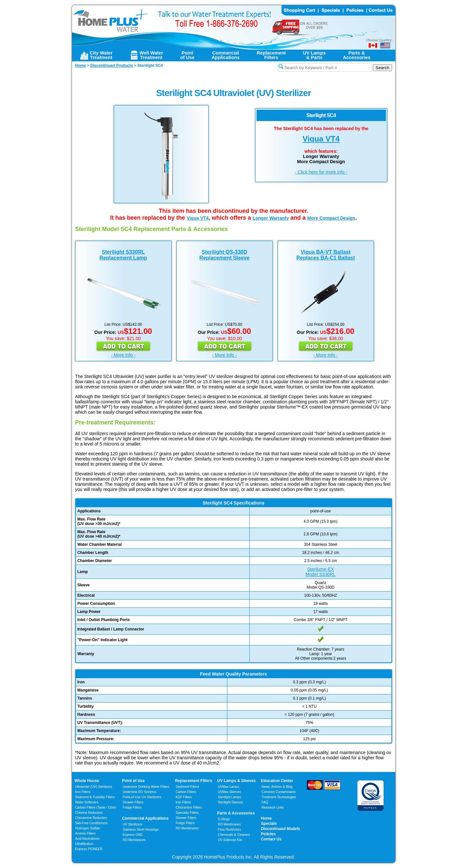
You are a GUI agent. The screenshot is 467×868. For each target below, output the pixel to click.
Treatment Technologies (279, 797)
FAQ (265, 802)
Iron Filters (83, 792)
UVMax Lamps (229, 787)
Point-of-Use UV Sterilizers (142, 797)
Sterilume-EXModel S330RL (321, 572)
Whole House (87, 781)
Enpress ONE (132, 835)
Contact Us (271, 839)
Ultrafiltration (84, 844)
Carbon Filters (96, 807)
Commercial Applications (145, 818)
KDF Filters (184, 797)
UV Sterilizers (132, 824)
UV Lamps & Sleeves (237, 781)
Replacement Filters (194, 781)
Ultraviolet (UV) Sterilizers (94, 787)
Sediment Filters (187, 787)
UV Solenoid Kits (230, 840)
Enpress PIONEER (89, 849)
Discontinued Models (281, 829)
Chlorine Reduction (89, 813)
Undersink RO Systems (139, 792)
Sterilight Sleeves (230, 802)
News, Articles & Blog (277, 787)
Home (266, 818)
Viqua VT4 (321, 139)
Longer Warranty (271, 218)
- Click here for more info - (321, 172)
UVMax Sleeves (229, 792)
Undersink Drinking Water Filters (146, 787)
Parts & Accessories (236, 813)
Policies (268, 834)
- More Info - (123, 355)
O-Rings (224, 819)
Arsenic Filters (85, 833)
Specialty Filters (187, 813)
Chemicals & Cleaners (234, 835)
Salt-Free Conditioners (91, 823)
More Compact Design (331, 218)
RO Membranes (134, 840)
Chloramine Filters (189, 807)
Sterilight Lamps (230, 797)
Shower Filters (133, 802)
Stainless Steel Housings (141, 830)
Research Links (273, 807)
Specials (269, 824)
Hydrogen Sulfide (88, 828)
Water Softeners (87, 802)
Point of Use (133, 781)
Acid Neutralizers (88, 839)
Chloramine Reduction (91, 818)
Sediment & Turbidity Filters (95, 797)
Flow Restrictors (230, 830)
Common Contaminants (279, 792)
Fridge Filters (132, 807)
